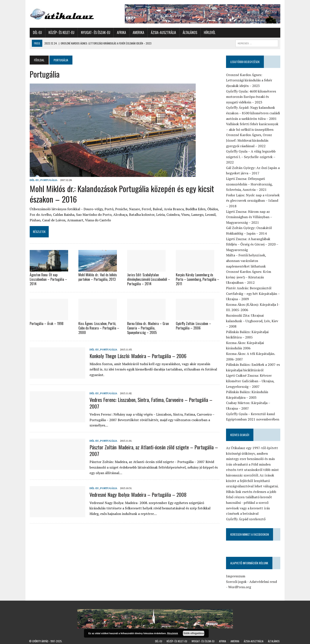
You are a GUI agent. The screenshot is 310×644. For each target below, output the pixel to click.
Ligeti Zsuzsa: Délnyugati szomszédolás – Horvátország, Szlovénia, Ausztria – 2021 (250, 184)
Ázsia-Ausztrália (163, 32)
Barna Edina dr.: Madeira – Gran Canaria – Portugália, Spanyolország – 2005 (148, 328)
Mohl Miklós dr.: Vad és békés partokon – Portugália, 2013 (97, 277)
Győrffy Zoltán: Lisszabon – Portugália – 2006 (193, 326)
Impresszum (236, 571)
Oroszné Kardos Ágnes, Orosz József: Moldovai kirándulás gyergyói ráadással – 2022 (249, 140)
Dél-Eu (37, 32)
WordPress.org (240, 582)
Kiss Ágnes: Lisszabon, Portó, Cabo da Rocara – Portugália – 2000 (98, 328)
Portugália (48, 180)
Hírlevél (209, 32)
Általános (189, 32)
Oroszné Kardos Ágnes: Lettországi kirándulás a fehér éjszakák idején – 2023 (250, 80)
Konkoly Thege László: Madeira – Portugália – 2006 (137, 355)
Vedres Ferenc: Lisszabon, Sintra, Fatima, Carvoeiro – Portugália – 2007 (150, 402)
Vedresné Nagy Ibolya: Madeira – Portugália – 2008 (137, 494)
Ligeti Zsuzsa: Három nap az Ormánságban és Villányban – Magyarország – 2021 (249, 217)
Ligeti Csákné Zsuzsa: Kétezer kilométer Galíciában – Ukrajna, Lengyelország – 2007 (251, 376)
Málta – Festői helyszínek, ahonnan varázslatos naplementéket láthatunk (254, 261)
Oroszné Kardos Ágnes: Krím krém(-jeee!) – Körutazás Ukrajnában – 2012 (249, 277)
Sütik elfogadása (194, 633)
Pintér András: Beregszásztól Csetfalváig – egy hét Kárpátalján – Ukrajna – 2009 (253, 293)
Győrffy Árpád (40, 636)
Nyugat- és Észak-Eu (95, 32)
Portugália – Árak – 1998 (46, 323)
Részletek (173, 633)
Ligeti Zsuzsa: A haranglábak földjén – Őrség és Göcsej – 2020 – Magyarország (253, 244)
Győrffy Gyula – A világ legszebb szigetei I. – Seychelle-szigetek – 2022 (251, 157)
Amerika (138, 32)
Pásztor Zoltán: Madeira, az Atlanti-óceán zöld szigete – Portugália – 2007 (153, 450)
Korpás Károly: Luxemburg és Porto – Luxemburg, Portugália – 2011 (198, 279)
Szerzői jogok (237, 576)
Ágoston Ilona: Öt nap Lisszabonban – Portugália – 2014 (48, 279)
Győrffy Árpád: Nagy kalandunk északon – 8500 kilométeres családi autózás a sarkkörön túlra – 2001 (253, 113)
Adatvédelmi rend (264, 576)
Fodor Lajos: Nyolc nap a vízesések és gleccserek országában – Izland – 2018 (253, 201)
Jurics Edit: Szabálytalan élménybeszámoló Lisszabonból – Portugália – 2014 (148, 279)
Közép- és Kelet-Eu (61, 32)
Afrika (121, 32)
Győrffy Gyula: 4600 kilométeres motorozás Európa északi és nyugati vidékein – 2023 (251, 97)
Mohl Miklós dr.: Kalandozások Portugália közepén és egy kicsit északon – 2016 (121, 194)
